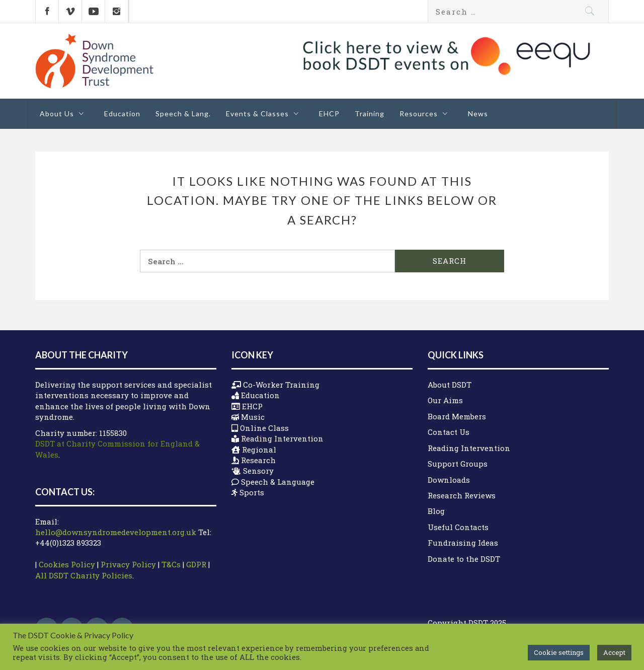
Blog (436, 511)
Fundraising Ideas (463, 543)
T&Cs (171, 564)
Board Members (457, 416)
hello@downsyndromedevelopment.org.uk (116, 532)
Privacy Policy (128, 564)
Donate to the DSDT (464, 559)
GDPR (196, 564)
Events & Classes (265, 114)
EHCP (329, 114)
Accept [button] (614, 652)
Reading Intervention (469, 448)
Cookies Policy (67, 564)
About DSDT (450, 385)
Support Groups (458, 464)
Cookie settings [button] (559, 652)
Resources (426, 114)
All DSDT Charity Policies (84, 575)
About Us (64, 114)
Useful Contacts (458, 527)
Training (370, 114)
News (478, 114)
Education (122, 114)
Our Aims (445, 400)
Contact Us (449, 432)
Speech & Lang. (183, 114)
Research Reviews (462, 495)
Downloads (449, 480)
